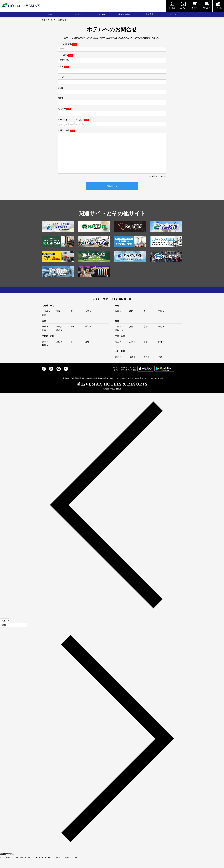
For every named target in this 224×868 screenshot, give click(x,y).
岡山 (117, 350)
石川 (73, 350)
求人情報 (160, 387)
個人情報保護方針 (78, 387)
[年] (14, 634)
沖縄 (160, 366)
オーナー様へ (150, 387)
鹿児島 (147, 366)
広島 (131, 350)
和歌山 (118, 339)
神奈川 (59, 335)
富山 (58, 350)
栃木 (44, 339)
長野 (44, 354)
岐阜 (117, 320)
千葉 (87, 335)
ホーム (51, 14)
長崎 (131, 366)
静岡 (131, 320)
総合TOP (45, 20)
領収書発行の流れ (101, 387)
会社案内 (140, 387)
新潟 (44, 350)
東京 (44, 335)
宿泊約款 (89, 387)
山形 (87, 320)
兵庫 (131, 335)
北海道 (45, 320)
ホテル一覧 (74, 14)
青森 (58, 320)
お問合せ (173, 14)
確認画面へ (112, 195)
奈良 (160, 335)
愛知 (146, 320)
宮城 (73, 320)
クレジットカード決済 (118, 387)
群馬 (58, 339)
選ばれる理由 (124, 14)
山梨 (87, 350)
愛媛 (146, 350)
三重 (160, 320)
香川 (160, 350)
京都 (146, 335)
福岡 (117, 366)
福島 (44, 323)
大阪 (117, 335)
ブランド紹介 (100, 14)
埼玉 (73, 335)
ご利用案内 (149, 14)
